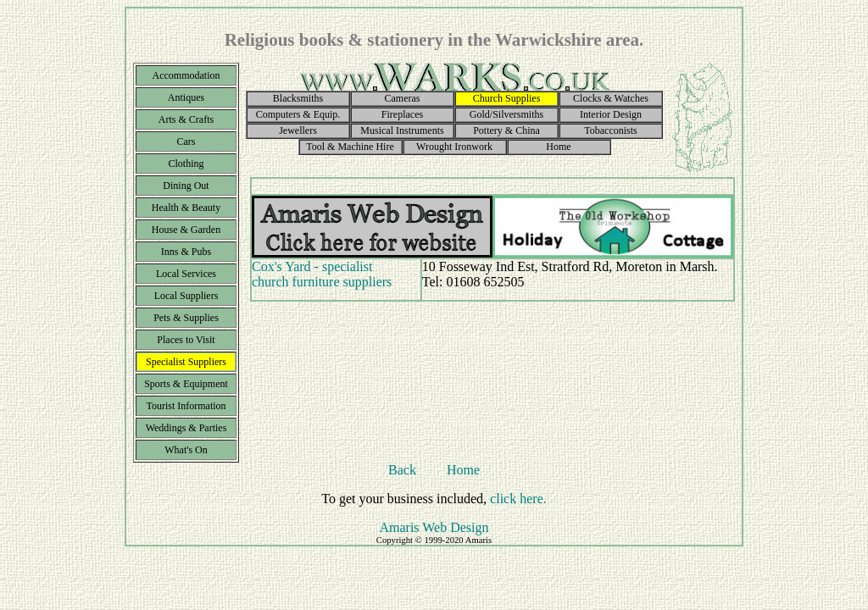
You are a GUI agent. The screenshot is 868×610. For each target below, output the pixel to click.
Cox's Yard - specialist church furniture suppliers (322, 274)
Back (402, 470)
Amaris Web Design (434, 527)
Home (463, 470)
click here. (518, 499)
